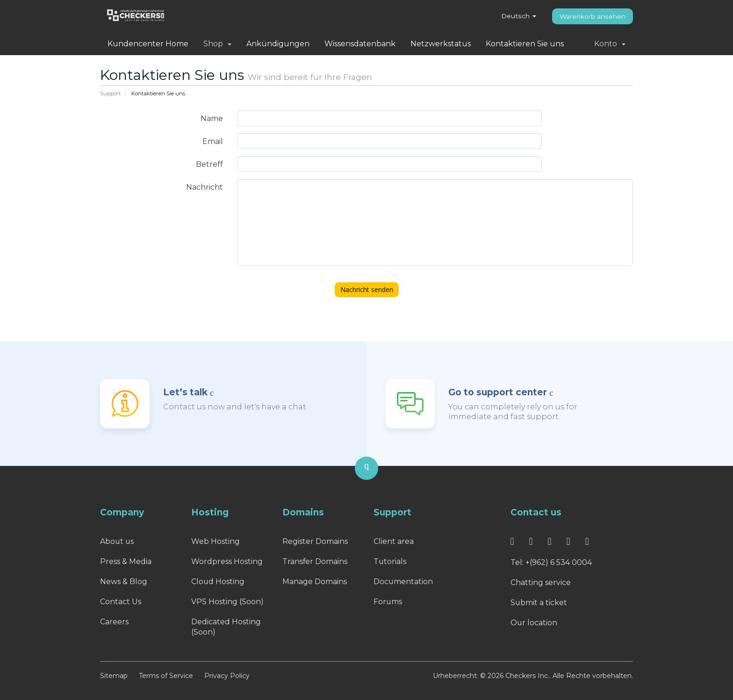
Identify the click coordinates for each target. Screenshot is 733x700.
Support (110, 93)
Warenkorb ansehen (593, 16)
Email (213, 141)
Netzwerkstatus (441, 44)
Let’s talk (185, 392)
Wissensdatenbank (360, 44)
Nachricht (205, 187)
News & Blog (124, 582)
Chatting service (541, 582)
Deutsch (519, 16)
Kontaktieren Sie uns (525, 44)
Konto (610, 44)
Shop (217, 44)
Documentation (403, 582)
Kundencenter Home (148, 44)
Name (212, 118)
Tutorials (390, 561)
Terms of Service (166, 676)
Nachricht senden (367, 289)
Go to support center (498, 392)
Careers (114, 622)
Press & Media (126, 561)
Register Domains (315, 541)
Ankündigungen (278, 44)
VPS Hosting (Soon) (227, 602)
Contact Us (121, 602)
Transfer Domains (315, 561)
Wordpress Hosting (227, 561)
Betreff (209, 164)
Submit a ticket (539, 603)
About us (117, 541)
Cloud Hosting (218, 582)
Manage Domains (315, 582)
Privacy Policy (227, 676)
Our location (534, 623)
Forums (388, 602)
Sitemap (114, 676)
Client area (394, 541)
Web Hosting (216, 541)
